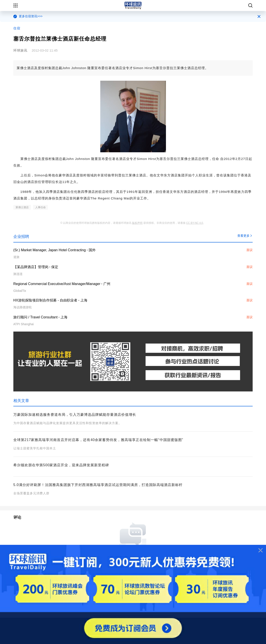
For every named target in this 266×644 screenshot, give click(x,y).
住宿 (17, 28)
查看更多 (245, 236)
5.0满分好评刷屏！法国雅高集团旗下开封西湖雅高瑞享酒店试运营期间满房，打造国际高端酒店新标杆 (98, 485)
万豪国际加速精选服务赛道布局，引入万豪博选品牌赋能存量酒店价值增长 (75, 415)
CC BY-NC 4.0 (195, 223)
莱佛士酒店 (22, 207)
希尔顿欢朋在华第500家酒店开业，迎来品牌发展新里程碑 (61, 465)
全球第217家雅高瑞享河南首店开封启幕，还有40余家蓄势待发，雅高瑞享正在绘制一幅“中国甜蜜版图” (98, 440)
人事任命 (41, 207)
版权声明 (137, 223)
